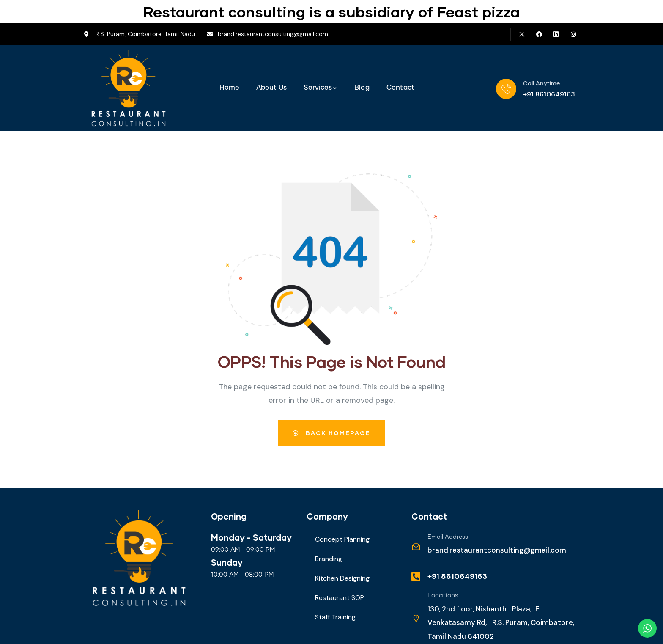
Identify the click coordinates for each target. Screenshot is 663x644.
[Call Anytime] (506, 89)
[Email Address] (416, 546)
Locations (443, 596)
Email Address (448, 537)
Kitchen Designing (342, 578)
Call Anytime (541, 84)
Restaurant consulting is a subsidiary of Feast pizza (331, 11)
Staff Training (335, 617)
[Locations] (416, 619)
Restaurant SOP (340, 598)
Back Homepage (331, 433)
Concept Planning (342, 539)
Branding (329, 559)
